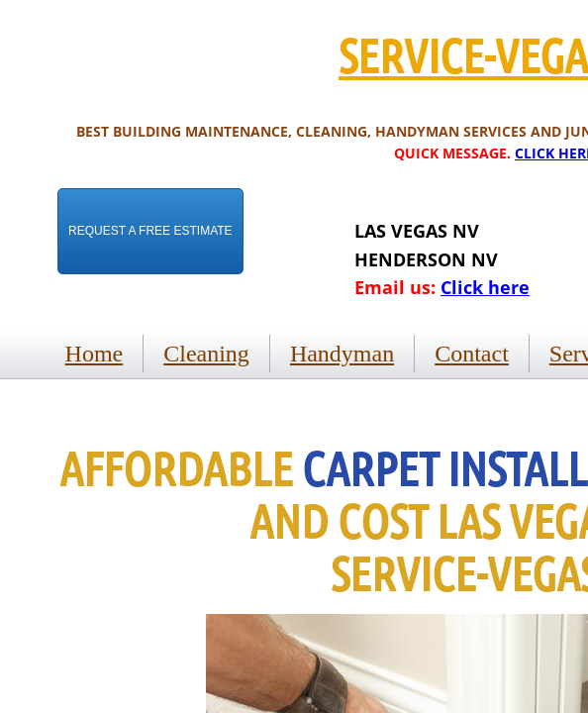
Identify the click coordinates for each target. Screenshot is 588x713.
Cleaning (206, 354)
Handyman (342, 354)
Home (95, 354)
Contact (472, 354)
